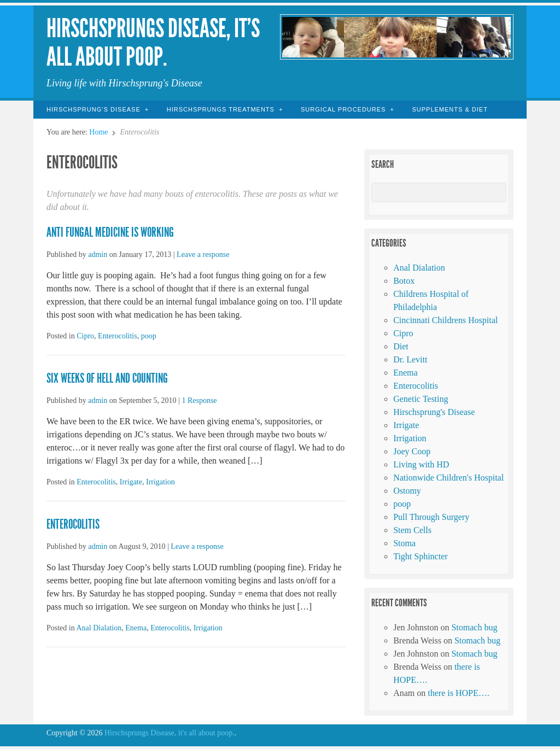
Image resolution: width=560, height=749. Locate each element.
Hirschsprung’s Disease (94, 109)
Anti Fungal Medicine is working (110, 232)
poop (149, 336)
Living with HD (421, 464)
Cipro (85, 336)
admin (98, 254)
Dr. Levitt (410, 359)
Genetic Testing (421, 399)
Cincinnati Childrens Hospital (445, 320)
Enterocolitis (118, 336)
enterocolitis (73, 524)
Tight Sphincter (420, 556)
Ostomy (407, 491)
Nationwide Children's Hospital (448, 478)
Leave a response (203, 254)
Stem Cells (412, 530)
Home (98, 132)
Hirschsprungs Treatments (221, 109)
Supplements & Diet (450, 109)
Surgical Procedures (343, 109)
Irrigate (131, 482)
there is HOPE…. (458, 693)
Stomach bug (474, 627)
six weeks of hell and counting (107, 378)
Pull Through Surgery (431, 517)
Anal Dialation (99, 628)
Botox (404, 281)
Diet (401, 346)
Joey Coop (412, 451)
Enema (136, 628)
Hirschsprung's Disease (434, 412)
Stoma (404, 543)
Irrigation (161, 482)
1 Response (199, 400)
